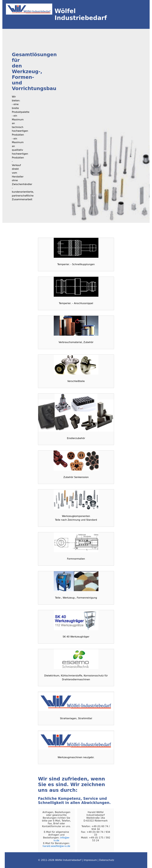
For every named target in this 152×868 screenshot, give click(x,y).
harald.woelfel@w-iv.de (56, 846)
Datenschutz (107, 860)
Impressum (90, 860)
